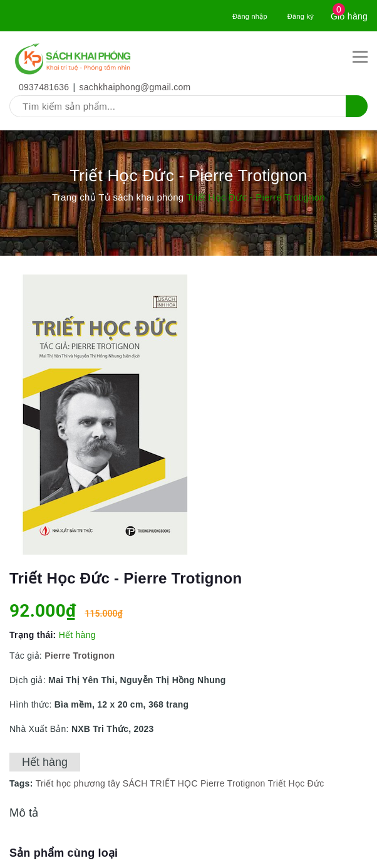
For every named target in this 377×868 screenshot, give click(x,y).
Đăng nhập (250, 16)
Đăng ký (301, 16)
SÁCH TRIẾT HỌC (160, 783)
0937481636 (44, 87)
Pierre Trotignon (233, 783)
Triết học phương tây (78, 783)
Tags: (23, 783)
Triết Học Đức (296, 783)
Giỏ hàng (349, 16)
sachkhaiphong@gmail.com (135, 87)
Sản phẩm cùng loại (64, 853)
